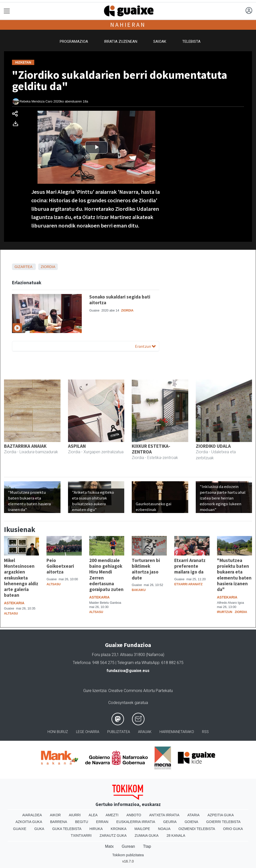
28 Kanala (176, 835)
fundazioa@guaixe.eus (128, 671)
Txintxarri (81, 835)
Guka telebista (67, 829)
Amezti (112, 815)
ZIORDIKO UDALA (213, 446)
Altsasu (11, 613)
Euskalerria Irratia (136, 822)
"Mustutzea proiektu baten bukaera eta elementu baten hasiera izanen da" (234, 575)
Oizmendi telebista (197, 829)
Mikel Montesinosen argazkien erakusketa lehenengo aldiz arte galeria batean (21, 577)
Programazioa (74, 41)
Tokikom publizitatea (128, 855)
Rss (205, 732)
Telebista (191, 41)
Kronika (119, 829)
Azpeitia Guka (221, 815)
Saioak (160, 41)
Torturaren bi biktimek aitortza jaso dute (146, 569)
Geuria (170, 822)
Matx (109, 846)
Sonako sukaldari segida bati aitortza (120, 300)
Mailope (142, 829)
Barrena (59, 822)
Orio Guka (233, 829)
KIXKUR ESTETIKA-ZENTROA (151, 449)
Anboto (134, 815)
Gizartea (23, 267)
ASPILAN (77, 446)
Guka (39, 829)
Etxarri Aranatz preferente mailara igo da (190, 566)
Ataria (193, 815)
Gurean (128, 846)
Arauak (145, 732)
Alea (93, 815)
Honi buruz (58, 732)
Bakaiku (139, 590)
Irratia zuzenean (121, 41)
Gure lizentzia (95, 691)
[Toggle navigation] (7, 11)
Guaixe (20, 829)
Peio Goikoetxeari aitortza (60, 566)
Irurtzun (225, 612)
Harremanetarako (177, 732)
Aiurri (75, 815)
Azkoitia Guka (29, 822)
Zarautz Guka (113, 835)
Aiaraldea (32, 815)
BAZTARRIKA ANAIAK (25, 446)
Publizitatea (119, 732)
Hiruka (96, 829)
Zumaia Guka (146, 835)
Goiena (191, 822)
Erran (102, 822)
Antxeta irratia (164, 815)
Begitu (81, 822)
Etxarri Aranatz (188, 584)
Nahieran (128, 25)
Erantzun (145, 346)
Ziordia (48, 267)
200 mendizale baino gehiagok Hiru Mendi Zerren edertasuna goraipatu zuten (106, 575)
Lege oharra (88, 732)
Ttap (147, 846)
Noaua (164, 829)
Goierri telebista (223, 822)
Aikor (55, 815)
